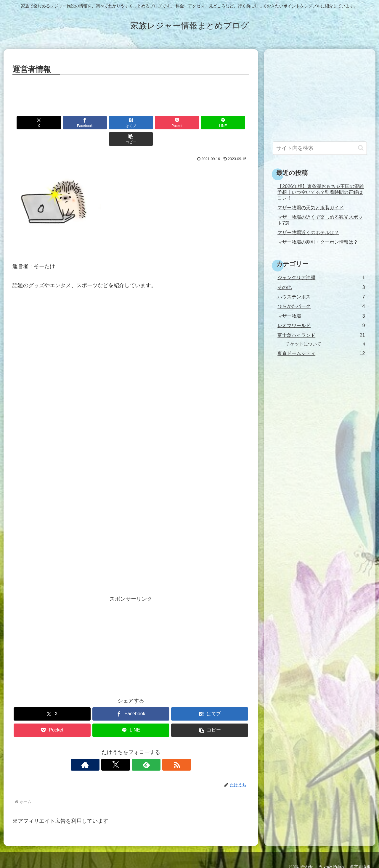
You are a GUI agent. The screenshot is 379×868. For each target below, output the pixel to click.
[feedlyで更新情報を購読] (138, 748)
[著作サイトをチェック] (110, 748)
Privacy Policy (330, 850)
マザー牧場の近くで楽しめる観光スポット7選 (320, 220)
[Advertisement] (131, 93)
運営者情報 (359, 850)
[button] (230, 123)
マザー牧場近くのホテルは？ (308, 232)
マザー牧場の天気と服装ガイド (311, 208)
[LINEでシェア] (191, 123)
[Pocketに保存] (151, 123)
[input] (320, 148)
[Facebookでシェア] (71, 123)
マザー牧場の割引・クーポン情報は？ (318, 242)
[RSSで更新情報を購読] (151, 748)
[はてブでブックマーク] (111, 123)
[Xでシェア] (31, 123)
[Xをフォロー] (124, 748)
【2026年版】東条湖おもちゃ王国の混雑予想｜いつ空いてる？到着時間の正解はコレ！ (321, 192)
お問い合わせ (298, 850)
